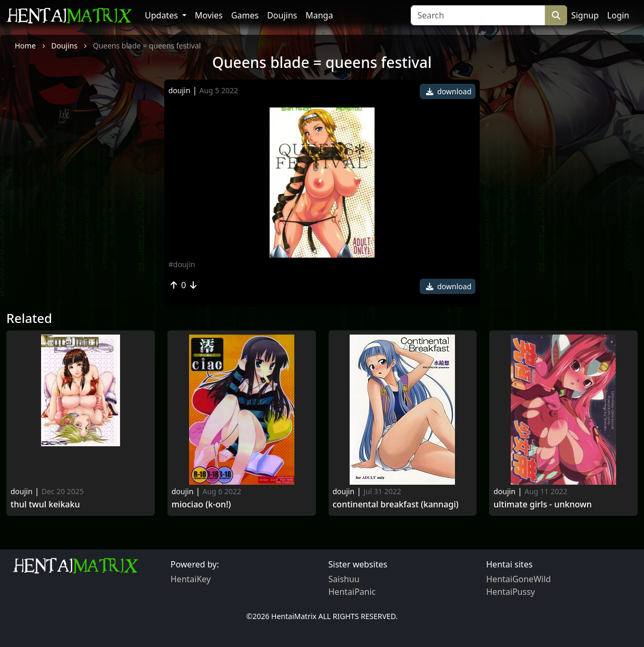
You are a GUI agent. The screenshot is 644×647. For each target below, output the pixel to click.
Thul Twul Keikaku (45, 504)
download (449, 91)
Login (618, 15)
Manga (319, 15)
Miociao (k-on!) (201, 504)
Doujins (282, 15)
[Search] (478, 15)
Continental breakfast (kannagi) (396, 504)
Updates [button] (162, 15)
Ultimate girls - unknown (543, 504)
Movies (209, 15)
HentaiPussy (511, 592)
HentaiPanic (352, 592)
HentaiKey (191, 579)
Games (245, 15)
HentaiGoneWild (518, 579)
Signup (585, 15)
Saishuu (344, 579)
